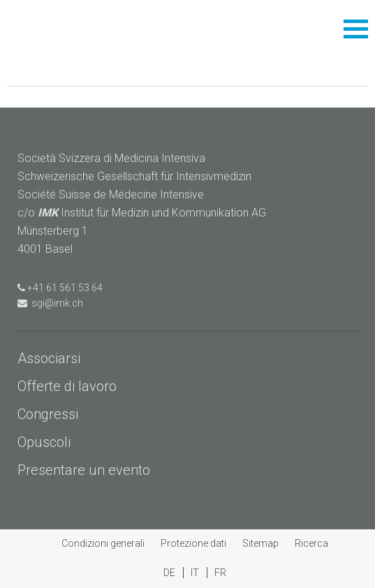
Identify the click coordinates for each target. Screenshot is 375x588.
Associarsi (49, 358)
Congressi (48, 414)
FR (220, 573)
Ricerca (311, 543)
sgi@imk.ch (50, 303)
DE (170, 573)
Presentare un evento (84, 470)
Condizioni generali (104, 543)
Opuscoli (44, 442)
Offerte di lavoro (67, 386)
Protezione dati (194, 543)
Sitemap (262, 543)
